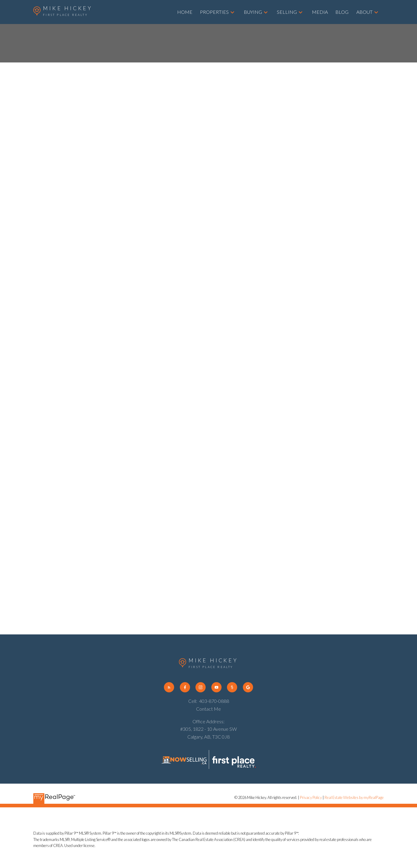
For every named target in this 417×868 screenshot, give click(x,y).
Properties (214, 12)
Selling (287, 12)
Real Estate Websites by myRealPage (354, 797)
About (364, 12)
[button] (169, 687)
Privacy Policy (311, 797)
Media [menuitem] (320, 12)
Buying (253, 12)
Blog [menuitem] (342, 12)
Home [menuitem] (185, 12)
